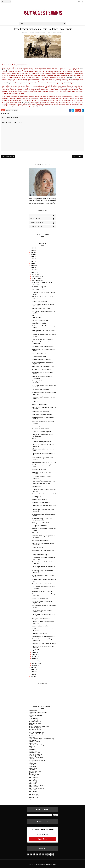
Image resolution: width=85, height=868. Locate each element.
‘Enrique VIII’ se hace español (40, 598)
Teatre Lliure (32, 784)
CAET (30, 717)
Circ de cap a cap (37, 497)
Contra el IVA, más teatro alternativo (42, 591)
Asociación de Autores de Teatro (38, 712)
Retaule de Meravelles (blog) (37, 760)
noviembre (36, 276)
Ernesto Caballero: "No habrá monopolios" (44, 494)
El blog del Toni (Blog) (35, 723)
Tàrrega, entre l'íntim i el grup (40, 555)
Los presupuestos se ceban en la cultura (43, 346)
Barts (30, 714)
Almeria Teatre (33, 711)
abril (34, 659)
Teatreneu (32, 793)
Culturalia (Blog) (33, 720)
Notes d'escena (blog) (35, 753)
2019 (32, 257)
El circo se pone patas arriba (40, 320)
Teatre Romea (33, 790)
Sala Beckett (32, 765)
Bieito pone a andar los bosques (41, 619)
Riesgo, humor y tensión (39, 323)
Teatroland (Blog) (34, 794)
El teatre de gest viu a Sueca (40, 533)
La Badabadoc (33, 743)
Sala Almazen (32, 763)
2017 (32, 261)
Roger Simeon (33, 762)
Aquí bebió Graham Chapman (40, 540)
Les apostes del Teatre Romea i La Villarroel (44, 643)
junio (34, 654)
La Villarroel (32, 748)
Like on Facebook (43, 219)
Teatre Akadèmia (33, 777)
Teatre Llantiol (33, 782)
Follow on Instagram (43, 227)
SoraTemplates (40, 864)
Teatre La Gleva (33, 780)
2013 (32, 270)
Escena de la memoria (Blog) (37, 732)
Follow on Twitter (43, 215)
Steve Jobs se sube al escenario (41, 412)
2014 (32, 268)
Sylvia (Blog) (32, 773)
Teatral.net (32, 776)
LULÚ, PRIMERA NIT (38, 290)
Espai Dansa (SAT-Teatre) (36, 734)
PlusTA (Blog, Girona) (35, 756)
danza (37, 32)
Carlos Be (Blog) (33, 718)
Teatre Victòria (33, 791)
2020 (32, 255)
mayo (34, 657)
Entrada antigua (78, 156)
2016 (32, 263)
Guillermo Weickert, (71, 77)
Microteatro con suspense (39, 469)
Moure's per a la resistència (39, 404)
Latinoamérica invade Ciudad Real (41, 359)
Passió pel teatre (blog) (35, 754)
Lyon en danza (36, 401)
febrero (35, 663)
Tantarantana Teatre (34, 774)
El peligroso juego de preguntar (41, 502)
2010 (32, 670)
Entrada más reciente (8, 156)
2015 (32, 266)
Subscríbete (42, 839)
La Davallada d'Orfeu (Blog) (36, 745)
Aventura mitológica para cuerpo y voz (43, 366)
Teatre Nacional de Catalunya (37, 785)
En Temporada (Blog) (35, 728)
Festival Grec (32, 736)
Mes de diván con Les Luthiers (40, 390)
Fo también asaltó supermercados (41, 442)
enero (34, 665)
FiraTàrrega (32, 737)
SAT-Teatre (32, 770)
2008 (32, 674)
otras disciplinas (49, 32)
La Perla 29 (32, 746)
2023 (32, 248)
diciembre (36, 274)
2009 (32, 672)
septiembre (36, 281)
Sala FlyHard (32, 767)
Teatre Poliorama (33, 787)
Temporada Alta (33, 798)
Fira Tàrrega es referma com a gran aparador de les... (42, 611)
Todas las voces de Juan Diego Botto (42, 339)
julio (34, 652)
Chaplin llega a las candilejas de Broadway (44, 584)
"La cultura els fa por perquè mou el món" (44, 636)
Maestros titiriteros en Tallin (40, 626)
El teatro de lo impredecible (40, 633)
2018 (32, 259)
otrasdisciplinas (59, 32)
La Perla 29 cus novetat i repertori (41, 432)
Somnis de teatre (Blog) (35, 771)
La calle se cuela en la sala (39, 356)
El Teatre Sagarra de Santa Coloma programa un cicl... (42, 519)
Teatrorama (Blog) (34, 796)
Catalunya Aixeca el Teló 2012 (40, 523)
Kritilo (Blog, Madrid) (35, 742)
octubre (35, 278)
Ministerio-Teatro (33, 751)
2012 (32, 272)
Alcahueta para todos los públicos (41, 369)
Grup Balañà (32, 740)
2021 (32, 252)
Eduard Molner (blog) (35, 722)
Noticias (41, 32)
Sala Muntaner (33, 768)
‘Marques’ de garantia (38, 426)
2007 (32, 676)
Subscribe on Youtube (43, 223)
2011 (32, 668)
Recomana (32, 759)
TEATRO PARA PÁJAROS (39, 287)
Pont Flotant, (25, 102)
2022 (32, 250)
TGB (30, 799)
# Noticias (15, 110)
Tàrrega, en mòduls (37, 547)
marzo (34, 661)
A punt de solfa (36, 487)
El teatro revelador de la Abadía (41, 309)
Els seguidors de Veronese (39, 526)
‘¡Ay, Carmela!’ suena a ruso (40, 354)
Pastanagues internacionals (40, 301)
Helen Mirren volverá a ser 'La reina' (42, 414)
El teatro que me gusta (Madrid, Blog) (39, 726)
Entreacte (31, 731)
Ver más (52, 204)
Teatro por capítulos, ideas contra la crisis (44, 481)
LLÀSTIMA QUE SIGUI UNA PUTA (42, 484)
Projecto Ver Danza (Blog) (36, 757)
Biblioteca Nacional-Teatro (36, 715)
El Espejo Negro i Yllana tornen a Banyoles (44, 462)
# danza (8, 110)
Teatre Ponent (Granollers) (36, 788)
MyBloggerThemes (51, 864)
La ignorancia (11, 83)
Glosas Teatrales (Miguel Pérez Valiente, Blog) (42, 739)
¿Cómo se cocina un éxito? (39, 500)
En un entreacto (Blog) (35, 729)
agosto (35, 650)
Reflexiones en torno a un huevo (41, 439)
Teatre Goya (32, 779)
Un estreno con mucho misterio (41, 429)
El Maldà (31, 725)
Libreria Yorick (33, 749)
